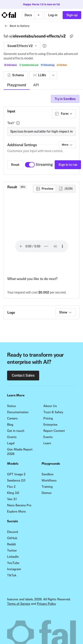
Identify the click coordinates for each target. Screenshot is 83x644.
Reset (15, 165)
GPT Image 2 (16, 474)
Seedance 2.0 (16, 480)
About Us (50, 406)
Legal (11, 443)
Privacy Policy (46, 604)
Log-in (53, 15)
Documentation (18, 412)
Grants (12, 437)
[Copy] (71, 36)
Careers (12, 418)
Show (66, 312)
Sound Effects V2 (22, 46)
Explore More (16, 511)
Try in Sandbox (65, 99)
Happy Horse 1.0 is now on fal (41, 4)
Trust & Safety (53, 412)
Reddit (12, 544)
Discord (13, 532)
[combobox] (64, 114)
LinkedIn (13, 557)
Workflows (49, 480)
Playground (17, 85)
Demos (47, 493)
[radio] (45, 189)
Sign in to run (68, 165)
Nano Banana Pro (19, 505)
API (36, 85)
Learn (47, 443)
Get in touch (16, 431)
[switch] (30, 165)
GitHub (12, 538)
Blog (10, 425)
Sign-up (72, 15)
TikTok (12, 575)
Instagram (14, 569)
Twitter (12, 550)
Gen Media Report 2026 (20, 452)
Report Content (54, 431)
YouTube (13, 563)
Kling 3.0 (13, 493)
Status (12, 406)
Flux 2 (11, 487)
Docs (28, 15)
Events (48, 437)
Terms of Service (19, 604)
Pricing (48, 418)
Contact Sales (23, 375)
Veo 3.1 (12, 499)
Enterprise (50, 425)
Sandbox (48, 474)
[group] (54, 189)
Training (47, 487)
